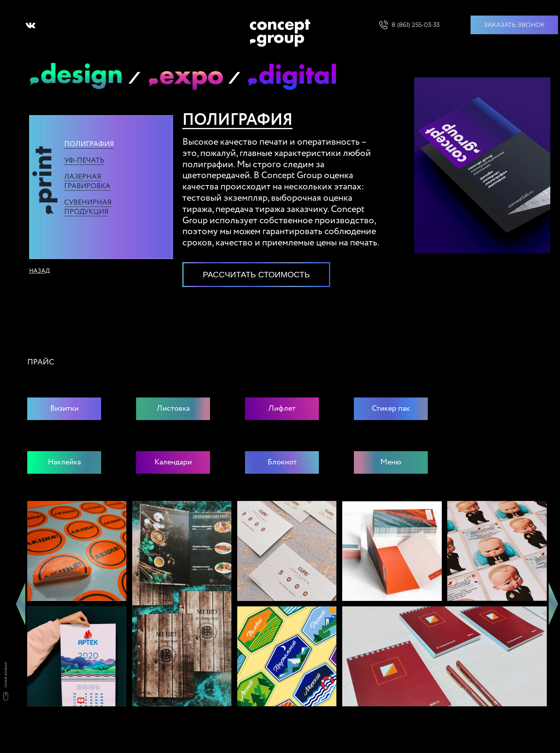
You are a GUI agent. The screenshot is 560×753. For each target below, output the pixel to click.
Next (553, 604)
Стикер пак (391, 409)
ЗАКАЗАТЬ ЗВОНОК (514, 25)
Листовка (173, 409)
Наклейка (64, 462)
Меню (391, 462)
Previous (21, 604)
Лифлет (282, 409)
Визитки (64, 409)
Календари (173, 462)
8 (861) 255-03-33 (416, 25)
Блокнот (282, 462)
